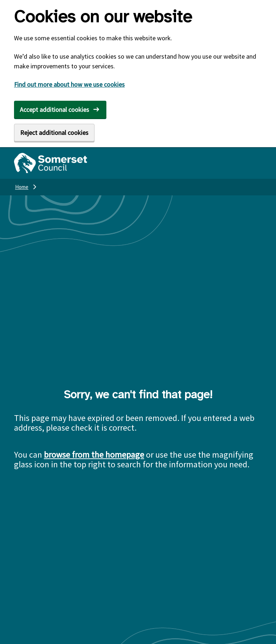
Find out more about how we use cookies (69, 84)
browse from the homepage (94, 455)
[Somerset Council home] (50, 163)
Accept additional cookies (54, 110)
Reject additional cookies (54, 133)
